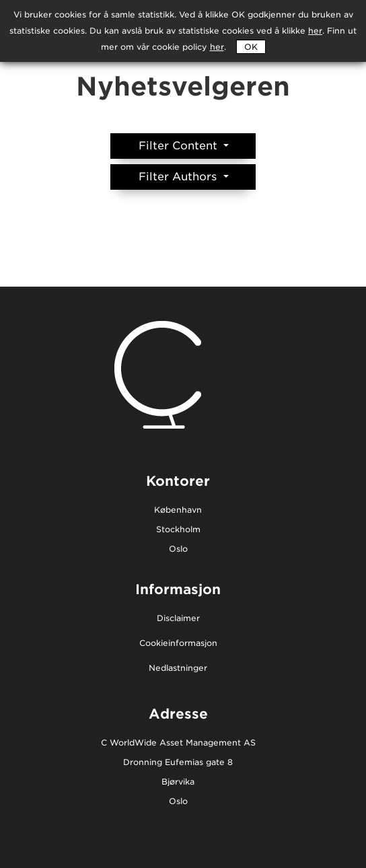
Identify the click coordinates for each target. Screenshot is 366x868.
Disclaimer (178, 619)
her (217, 47)
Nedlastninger (178, 668)
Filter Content (180, 146)
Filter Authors (179, 177)
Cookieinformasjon (178, 644)
